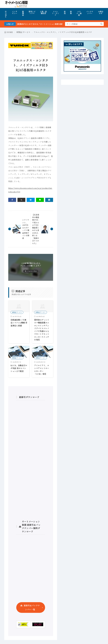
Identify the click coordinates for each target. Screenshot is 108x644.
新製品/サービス (23, 32)
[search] (101, 24)
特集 (71, 12)
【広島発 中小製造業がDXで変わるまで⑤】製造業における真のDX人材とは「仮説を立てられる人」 (36, 229)
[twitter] (21, 200)
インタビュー (15, 12)
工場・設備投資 (43, 12)
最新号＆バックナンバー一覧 (32, 607)
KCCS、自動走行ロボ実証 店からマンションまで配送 (19, 368)
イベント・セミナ (55, 13)
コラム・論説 (79, 13)
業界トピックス (32, 12)
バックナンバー (90, 12)
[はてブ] (31, 200)
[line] (40, 200)
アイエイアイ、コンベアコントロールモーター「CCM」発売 (42, 370)
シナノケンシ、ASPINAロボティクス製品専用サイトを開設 (26, 229)
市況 (65, 12)
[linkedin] (49, 200)
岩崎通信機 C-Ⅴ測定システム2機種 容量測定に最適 (19, 323)
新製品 (23, 13)
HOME (6, 14)
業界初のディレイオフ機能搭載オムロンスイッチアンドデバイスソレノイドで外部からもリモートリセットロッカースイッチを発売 (42, 330)
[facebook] (12, 200)
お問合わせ (101, 12)
